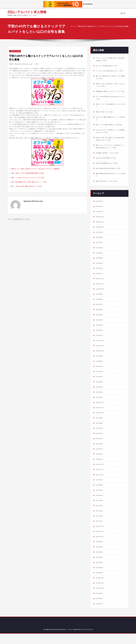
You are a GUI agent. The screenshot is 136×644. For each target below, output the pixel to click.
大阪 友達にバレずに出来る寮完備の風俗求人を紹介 (30, 186)
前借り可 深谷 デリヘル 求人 (106, 117)
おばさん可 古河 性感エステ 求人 (108, 166)
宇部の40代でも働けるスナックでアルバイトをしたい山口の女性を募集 (103, 26)
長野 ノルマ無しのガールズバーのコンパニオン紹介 (30, 191)
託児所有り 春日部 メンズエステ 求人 (109, 161)
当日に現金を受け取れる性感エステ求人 (110, 177)
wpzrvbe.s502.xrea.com (24, 64)
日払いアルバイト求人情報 (27, 12)
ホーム (123, 13)
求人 (37, 64)
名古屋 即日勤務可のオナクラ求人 (108, 171)
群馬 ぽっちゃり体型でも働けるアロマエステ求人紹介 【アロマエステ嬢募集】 (40, 181)
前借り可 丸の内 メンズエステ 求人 (108, 189)
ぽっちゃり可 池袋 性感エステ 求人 (108, 66)
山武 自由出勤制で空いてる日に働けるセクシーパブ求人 (32, 195)
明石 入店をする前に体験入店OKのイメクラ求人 (29, 200)
